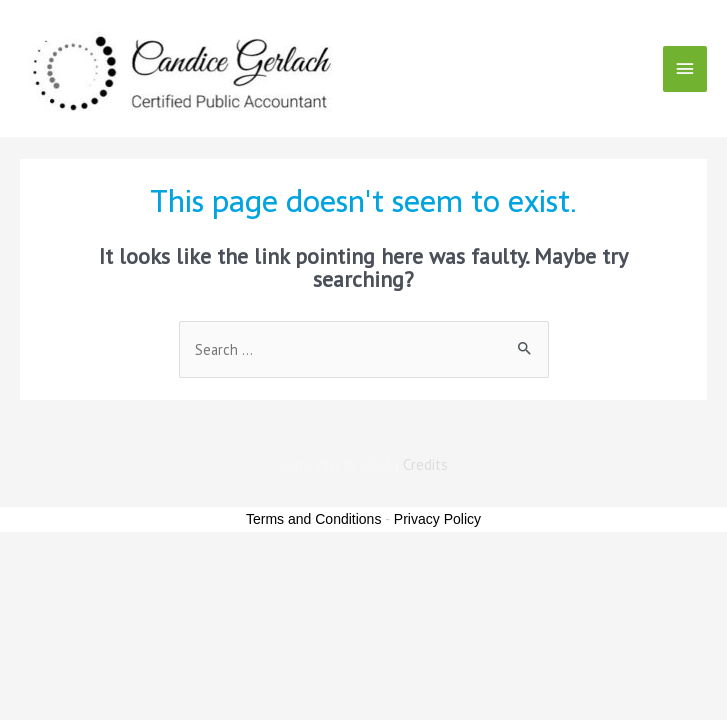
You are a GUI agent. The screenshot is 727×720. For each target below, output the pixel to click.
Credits (425, 464)
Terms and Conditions (313, 519)
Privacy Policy (437, 519)
